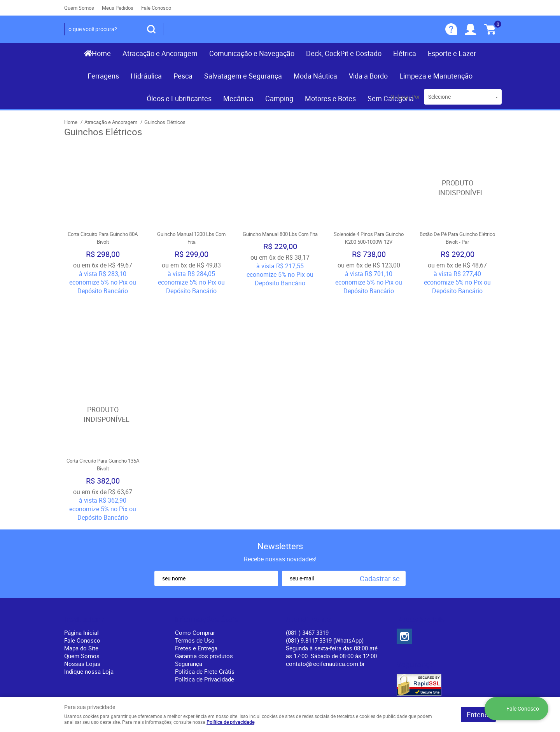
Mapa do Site (81, 579)
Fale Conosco (156, 8)
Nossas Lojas (82, 594)
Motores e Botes (330, 98)
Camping (279, 98)
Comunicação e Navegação (252, 53)
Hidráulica (146, 76)
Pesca (183, 76)
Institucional (85, 550)
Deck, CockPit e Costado (344, 53)
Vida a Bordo (368, 76)
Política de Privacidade (205, 610)
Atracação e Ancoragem (160, 53)
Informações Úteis (207, 550)
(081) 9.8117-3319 (325, 571)
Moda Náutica (315, 76)
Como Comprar (195, 563)
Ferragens (103, 76)
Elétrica (405, 53)
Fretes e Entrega (196, 579)
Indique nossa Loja (89, 602)
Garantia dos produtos (204, 587)
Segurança (189, 594)
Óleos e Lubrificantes (179, 98)
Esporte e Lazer (452, 53)
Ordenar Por (405, 97)
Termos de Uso (195, 571)
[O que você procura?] (151, 29)
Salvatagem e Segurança (243, 76)
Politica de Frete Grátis (205, 602)
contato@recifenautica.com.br (325, 594)
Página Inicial (81, 563)
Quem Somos (79, 8)
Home (101, 53)
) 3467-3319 (307, 563)
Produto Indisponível (457, 188)
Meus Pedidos (118, 8)
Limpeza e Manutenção (436, 76)
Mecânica (238, 98)
